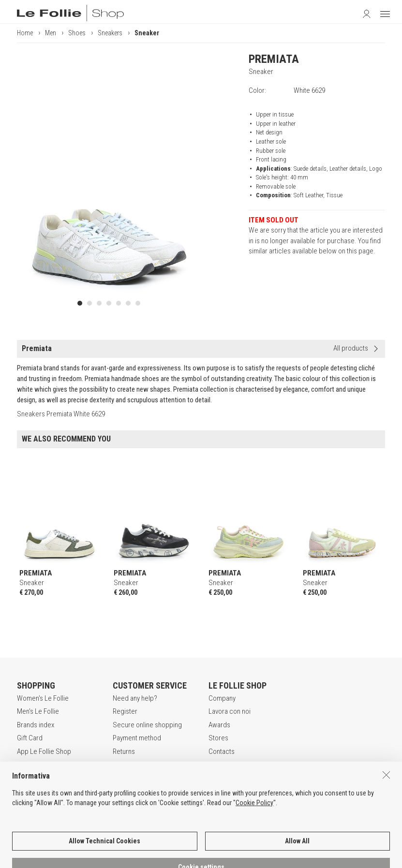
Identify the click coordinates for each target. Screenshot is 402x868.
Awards (219, 725)
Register (125, 711)
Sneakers (110, 33)
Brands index (36, 725)
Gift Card (30, 738)
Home (25, 33)
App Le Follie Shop (44, 751)
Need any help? (135, 698)
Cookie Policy (254, 857)
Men (51, 33)
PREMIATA (274, 59)
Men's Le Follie (38, 711)
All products (351, 348)
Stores (218, 738)
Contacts (222, 751)
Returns (124, 751)
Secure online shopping (147, 725)
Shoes (77, 33)
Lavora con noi (230, 711)
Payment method (137, 738)
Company (222, 698)
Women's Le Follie (43, 698)
